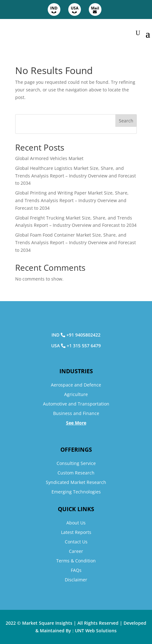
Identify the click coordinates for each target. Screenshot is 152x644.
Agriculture (76, 394)
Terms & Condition (76, 561)
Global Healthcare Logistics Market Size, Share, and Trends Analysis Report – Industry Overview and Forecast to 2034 (76, 176)
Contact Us (76, 542)
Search (126, 121)
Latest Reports (76, 532)
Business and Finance (76, 413)
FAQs (76, 570)
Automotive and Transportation (76, 404)
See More (76, 423)
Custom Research (76, 473)
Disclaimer (76, 580)
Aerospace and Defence (76, 385)
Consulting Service (76, 463)
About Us (76, 523)
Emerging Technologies (76, 492)
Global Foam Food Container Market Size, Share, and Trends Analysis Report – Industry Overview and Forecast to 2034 (76, 242)
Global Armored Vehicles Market (49, 158)
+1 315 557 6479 (84, 346)
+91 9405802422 (83, 335)
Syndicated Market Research (76, 482)
